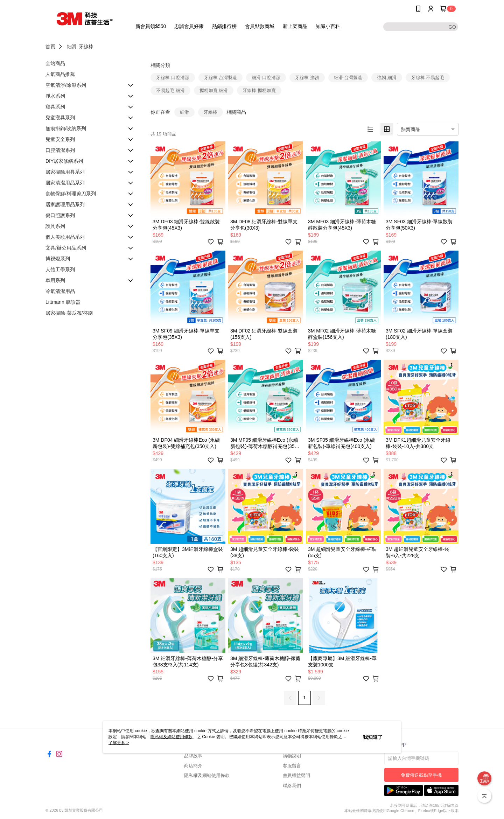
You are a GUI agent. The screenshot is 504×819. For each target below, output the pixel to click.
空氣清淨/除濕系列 (66, 85)
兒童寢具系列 (60, 118)
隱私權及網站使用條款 (207, 775)
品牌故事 (193, 756)
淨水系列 (55, 96)
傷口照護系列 (60, 215)
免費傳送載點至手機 (421, 775)
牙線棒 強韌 (307, 78)
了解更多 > (119, 743)
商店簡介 (193, 766)
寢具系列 (55, 107)
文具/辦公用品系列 (66, 248)
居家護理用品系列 (65, 204)
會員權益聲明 (296, 775)
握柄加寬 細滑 (214, 90)
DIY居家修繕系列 (64, 161)
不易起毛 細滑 (170, 90)
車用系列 (55, 280)
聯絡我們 (292, 786)
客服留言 (292, 766)
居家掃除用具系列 (65, 172)
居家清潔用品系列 (65, 183)
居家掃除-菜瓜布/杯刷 (69, 313)
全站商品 (55, 63)
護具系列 (55, 226)
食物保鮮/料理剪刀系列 (71, 194)
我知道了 (373, 737)
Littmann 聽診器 (63, 302)
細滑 (72, 47)
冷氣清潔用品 (60, 291)
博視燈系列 (58, 259)
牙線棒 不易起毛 (428, 78)
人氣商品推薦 (60, 74)
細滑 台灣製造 (348, 78)
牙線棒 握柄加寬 (259, 90)
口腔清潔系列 (60, 150)
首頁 (50, 47)
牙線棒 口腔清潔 (173, 78)
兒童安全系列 (60, 139)
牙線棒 (86, 47)
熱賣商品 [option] (411, 129)
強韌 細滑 (387, 78)
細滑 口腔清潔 (266, 78)
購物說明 (292, 756)
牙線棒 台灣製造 (221, 78)
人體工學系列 (60, 269)
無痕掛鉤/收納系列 (66, 128)
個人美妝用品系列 (65, 237)
